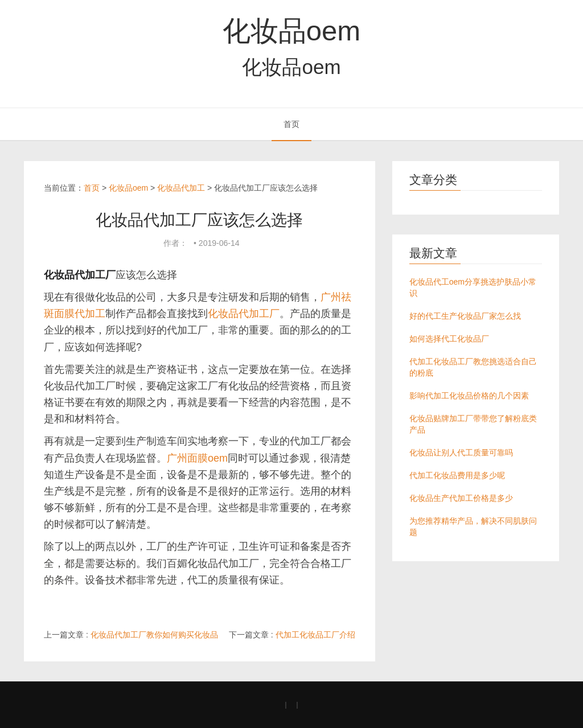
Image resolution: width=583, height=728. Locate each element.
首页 (291, 124)
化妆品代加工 (181, 188)
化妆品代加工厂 (244, 314)
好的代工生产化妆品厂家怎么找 (465, 316)
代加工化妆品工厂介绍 (315, 635)
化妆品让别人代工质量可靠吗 (461, 453)
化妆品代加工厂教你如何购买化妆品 (154, 635)
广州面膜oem (197, 458)
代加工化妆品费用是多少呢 (457, 475)
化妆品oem (291, 31)
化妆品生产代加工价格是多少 (461, 498)
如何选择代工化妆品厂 (449, 339)
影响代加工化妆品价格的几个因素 (469, 396)
